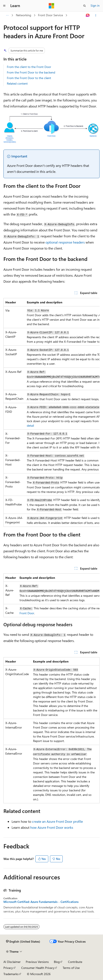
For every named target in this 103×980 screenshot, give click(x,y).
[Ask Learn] (88, 15)
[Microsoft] (51, 6)
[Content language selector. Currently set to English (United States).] (23, 942)
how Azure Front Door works (52, 827)
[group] (51, 412)
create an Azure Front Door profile (57, 821)
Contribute (75, 962)
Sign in (95, 5)
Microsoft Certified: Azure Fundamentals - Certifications (41, 902)
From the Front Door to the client (29, 78)
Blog (57, 962)
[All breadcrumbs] (7, 15)
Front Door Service (50, 15)
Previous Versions (37, 962)
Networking (23, 15)
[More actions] (96, 15)
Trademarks (11, 974)
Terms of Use (71, 968)
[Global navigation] (4, 6)
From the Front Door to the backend (31, 72)
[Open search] (85, 6)
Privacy (8, 968)
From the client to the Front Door (29, 67)
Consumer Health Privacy (38, 968)
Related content (17, 83)
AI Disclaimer (12, 962)
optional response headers (65, 242)
